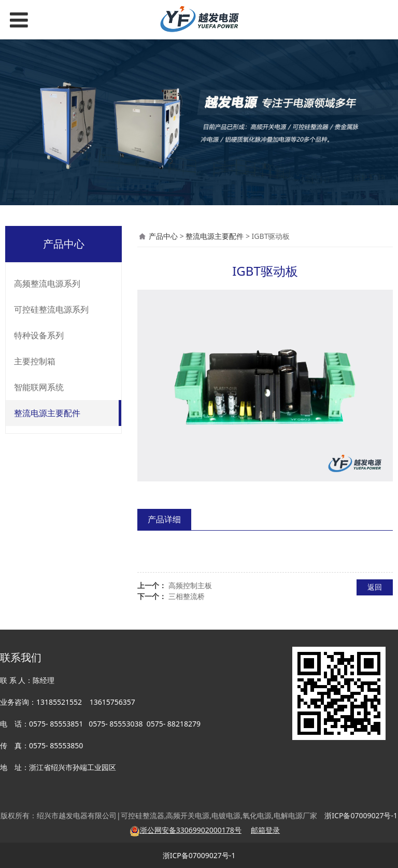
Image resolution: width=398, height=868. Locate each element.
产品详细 (164, 519)
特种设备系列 (39, 335)
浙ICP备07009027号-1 (199, 855)
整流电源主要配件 (47, 413)
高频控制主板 (190, 585)
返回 (375, 587)
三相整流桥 (187, 596)
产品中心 (163, 236)
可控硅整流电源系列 (51, 309)
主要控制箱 (35, 361)
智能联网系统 (39, 387)
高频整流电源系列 (47, 283)
